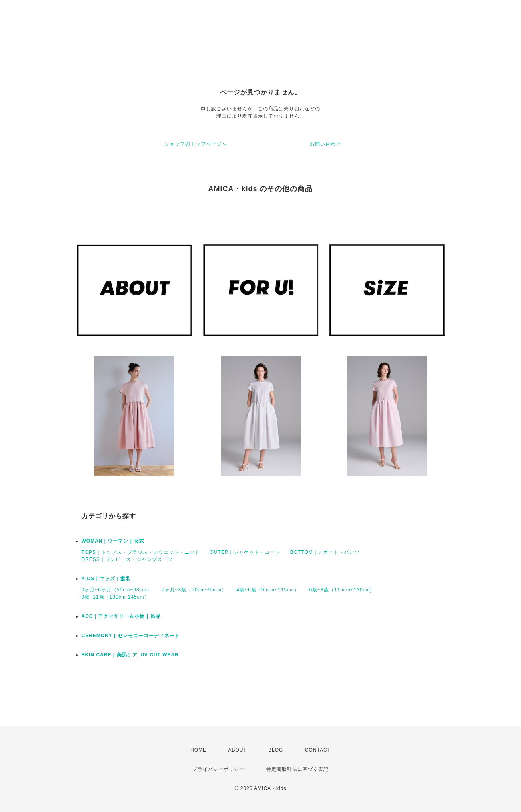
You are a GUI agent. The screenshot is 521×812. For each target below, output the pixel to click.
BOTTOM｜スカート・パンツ (325, 552)
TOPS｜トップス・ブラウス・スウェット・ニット (141, 552)
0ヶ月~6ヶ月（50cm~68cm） (117, 590)
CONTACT (318, 750)
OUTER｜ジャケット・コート (245, 552)
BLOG (276, 750)
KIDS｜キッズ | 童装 (106, 579)
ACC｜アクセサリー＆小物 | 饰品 (121, 616)
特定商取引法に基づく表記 (297, 769)
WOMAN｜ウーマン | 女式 (113, 541)
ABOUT (237, 750)
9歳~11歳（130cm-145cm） (116, 597)
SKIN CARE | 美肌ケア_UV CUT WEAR (130, 655)
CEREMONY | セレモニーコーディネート (131, 636)
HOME (198, 750)
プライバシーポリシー (218, 769)
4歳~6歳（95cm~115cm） (268, 590)
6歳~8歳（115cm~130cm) (340, 590)
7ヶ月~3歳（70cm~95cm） (194, 590)
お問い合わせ (325, 144)
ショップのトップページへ (196, 144)
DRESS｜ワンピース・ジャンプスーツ (127, 559)
